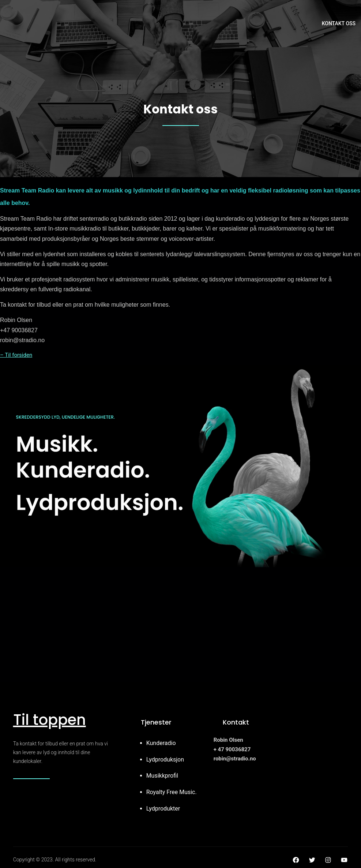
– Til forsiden (16, 355)
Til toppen (50, 720)
